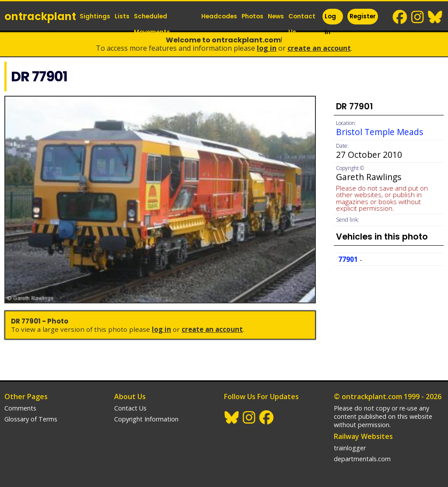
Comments (20, 408)
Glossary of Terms (31, 419)
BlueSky (435, 17)
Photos (252, 16)
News (276, 16)
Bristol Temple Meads (380, 132)
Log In (330, 24)
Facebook (400, 17)
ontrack (40, 16)
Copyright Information (146, 419)
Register (363, 16)
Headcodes (219, 16)
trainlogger (350, 448)
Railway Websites (363, 436)
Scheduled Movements (152, 24)
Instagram (418, 17)
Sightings (95, 16)
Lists (122, 16)
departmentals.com (362, 459)
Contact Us (302, 24)
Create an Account (319, 48)
